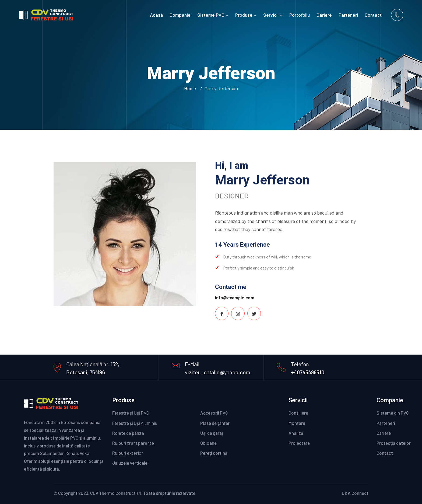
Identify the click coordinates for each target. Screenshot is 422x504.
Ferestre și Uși (131, 413)
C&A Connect (355, 493)
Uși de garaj (214, 433)
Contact (373, 15)
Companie (180, 15)
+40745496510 (308, 372)
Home (191, 88)
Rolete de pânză (128, 433)
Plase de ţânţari (215, 423)
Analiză (296, 433)
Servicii (271, 15)
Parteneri (348, 15)
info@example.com (235, 298)
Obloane (216, 443)
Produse (244, 15)
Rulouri (133, 443)
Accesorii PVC (217, 413)
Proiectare (299, 443)
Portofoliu (300, 15)
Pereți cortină (221, 453)
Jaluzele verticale (130, 463)
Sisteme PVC (211, 15)
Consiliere (298, 413)
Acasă (156, 15)
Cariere (324, 15)
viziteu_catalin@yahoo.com (218, 372)
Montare (297, 423)
